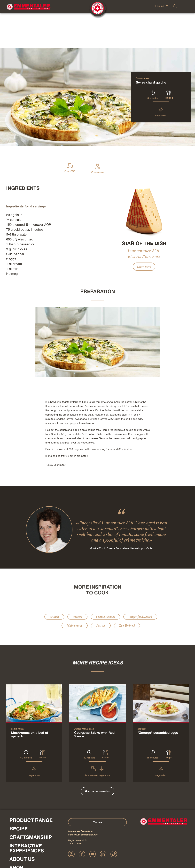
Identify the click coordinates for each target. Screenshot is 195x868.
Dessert (77, 582)
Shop (16, 833)
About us (22, 824)
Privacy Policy (99, 851)
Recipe (19, 794)
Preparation (97, 137)
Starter (101, 591)
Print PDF (70, 136)
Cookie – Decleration (132, 851)
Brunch (54, 582)
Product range (31, 785)
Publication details (84, 851)
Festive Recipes (105, 582)
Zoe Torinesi (127, 591)
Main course (143, 43)
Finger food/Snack (140, 582)
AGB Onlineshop (114, 851)
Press (13, 840)
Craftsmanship (31, 802)
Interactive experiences (27, 813)
